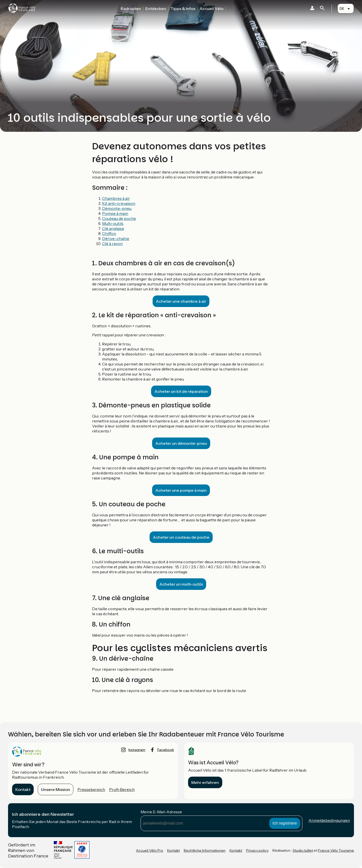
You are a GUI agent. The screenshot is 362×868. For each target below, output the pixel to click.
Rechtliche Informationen (205, 850)
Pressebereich (91, 789)
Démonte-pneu (117, 208)
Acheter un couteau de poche (181, 537)
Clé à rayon (112, 243)
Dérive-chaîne (116, 238)
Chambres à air (116, 198)
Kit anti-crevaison (119, 203)
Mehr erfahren (205, 782)
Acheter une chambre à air (181, 301)
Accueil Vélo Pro (150, 850)
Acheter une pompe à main (181, 490)
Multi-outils (113, 223)
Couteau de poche (119, 218)
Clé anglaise (113, 228)
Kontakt (23, 789)
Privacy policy (257, 850)
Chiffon (109, 233)
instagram (137, 750)
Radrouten (131, 9)
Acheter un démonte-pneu (181, 443)
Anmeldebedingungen (329, 820)
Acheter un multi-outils (181, 584)
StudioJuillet (303, 850)
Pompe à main (115, 213)
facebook (166, 750)
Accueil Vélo (212, 9)
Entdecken (156, 9)
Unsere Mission (56, 789)
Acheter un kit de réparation (181, 391)
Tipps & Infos (183, 9)
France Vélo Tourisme (336, 850)
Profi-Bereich (122, 789)
